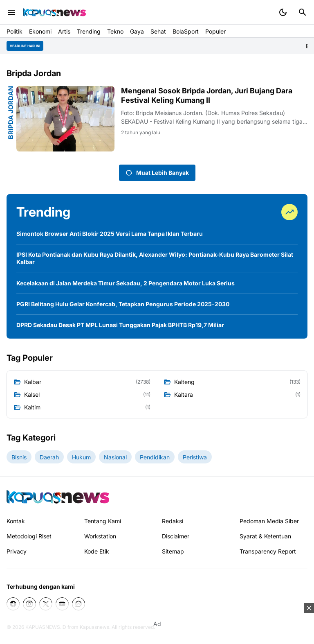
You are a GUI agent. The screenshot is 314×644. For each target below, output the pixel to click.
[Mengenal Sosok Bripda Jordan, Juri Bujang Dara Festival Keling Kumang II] (65, 119)
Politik (15, 31)
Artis (64, 31)
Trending (89, 31)
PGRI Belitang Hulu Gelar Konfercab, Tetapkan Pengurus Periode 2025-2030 (123, 304)
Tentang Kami (103, 521)
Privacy (17, 551)
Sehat (158, 31)
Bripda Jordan (11, 113)
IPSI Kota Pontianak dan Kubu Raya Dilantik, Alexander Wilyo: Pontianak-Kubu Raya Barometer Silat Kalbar (155, 258)
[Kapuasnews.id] (58, 497)
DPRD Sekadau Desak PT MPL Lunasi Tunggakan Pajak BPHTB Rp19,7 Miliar (120, 325)
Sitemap (173, 551)
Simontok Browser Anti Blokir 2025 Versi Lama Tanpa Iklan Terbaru (110, 234)
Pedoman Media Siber (269, 521)
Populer (215, 31)
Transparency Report (268, 551)
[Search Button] (303, 12)
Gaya (137, 31)
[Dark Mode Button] (283, 12)
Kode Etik (97, 551)
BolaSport (186, 31)
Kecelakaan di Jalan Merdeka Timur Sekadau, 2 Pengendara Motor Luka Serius (126, 283)
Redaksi (173, 521)
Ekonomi (40, 31)
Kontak (16, 521)
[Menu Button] (11, 12)
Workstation (100, 536)
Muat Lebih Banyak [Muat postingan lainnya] (157, 173)
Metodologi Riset (29, 536)
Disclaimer (176, 536)
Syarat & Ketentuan (265, 536)
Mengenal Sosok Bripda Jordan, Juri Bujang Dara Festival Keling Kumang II (207, 95)
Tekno (115, 31)
